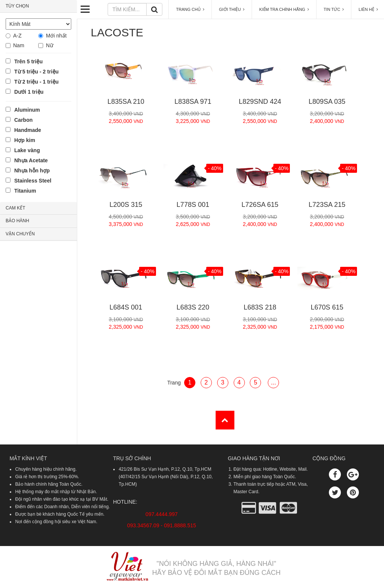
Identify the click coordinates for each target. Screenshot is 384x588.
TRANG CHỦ (190, 9)
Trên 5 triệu (28, 61)
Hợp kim (25, 140)
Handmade (28, 130)
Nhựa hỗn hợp (32, 171)
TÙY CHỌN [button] (17, 6)
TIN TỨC (334, 9)
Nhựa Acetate (31, 160)
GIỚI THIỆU (232, 9)
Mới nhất (56, 36)
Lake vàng (27, 150)
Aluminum (27, 110)
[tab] (38, 6)
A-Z (17, 36)
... (274, 382)
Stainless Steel (33, 181)
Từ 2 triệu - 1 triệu (36, 82)
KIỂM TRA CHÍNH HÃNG (284, 9)
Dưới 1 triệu (29, 92)
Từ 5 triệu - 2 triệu (36, 72)
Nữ (49, 45)
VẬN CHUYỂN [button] (20, 234)
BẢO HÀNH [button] (17, 221)
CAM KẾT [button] (15, 208)
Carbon (23, 120)
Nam (19, 45)
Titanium (25, 191)
